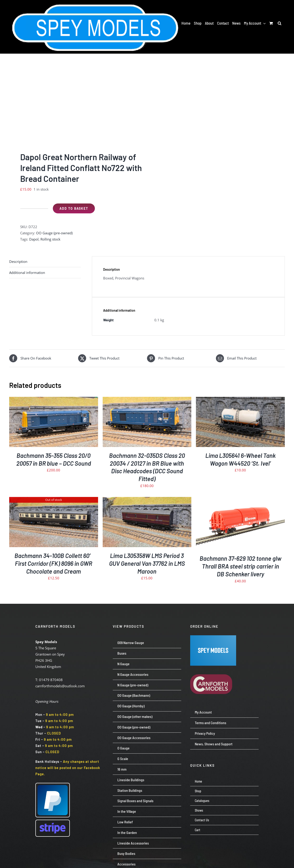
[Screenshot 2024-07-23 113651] (213, 637)
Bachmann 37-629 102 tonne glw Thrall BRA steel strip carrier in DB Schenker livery (240, 566)
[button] (280, 23)
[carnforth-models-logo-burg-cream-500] (213, 667)
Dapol (34, 239)
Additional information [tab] (27, 273)
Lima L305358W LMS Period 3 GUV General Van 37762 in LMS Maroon (147, 563)
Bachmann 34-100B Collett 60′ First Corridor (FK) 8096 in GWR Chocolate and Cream (54, 563)
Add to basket (74, 208)
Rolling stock (50, 239)
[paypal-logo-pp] (53, 785)
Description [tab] (18, 261)
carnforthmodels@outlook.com (60, 686)
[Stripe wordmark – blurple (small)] (53, 822)
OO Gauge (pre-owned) (54, 233)
